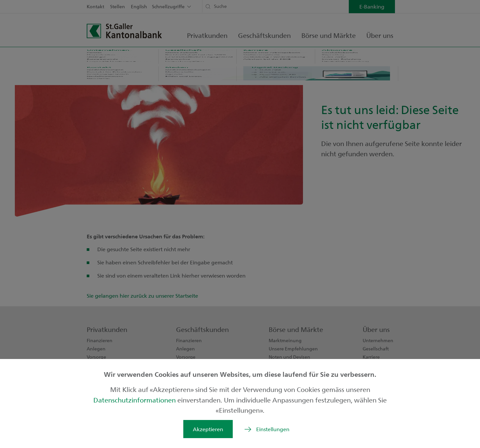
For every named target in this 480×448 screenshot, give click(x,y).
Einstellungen (273, 429)
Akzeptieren (208, 429)
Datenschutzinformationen (135, 400)
